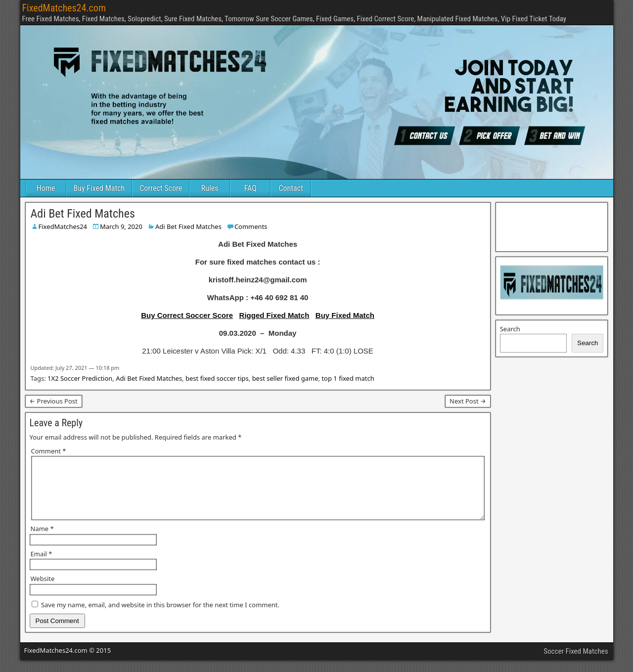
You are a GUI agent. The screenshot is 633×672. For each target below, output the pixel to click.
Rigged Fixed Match (274, 315)
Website (43, 590)
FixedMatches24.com (64, 8)
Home (46, 188)
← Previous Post (54, 401)
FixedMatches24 (63, 226)
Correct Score (161, 188)
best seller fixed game (285, 378)
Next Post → (468, 401)
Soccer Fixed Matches (576, 663)
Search (510, 329)
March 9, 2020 (121, 226)
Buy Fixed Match (99, 188)
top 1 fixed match (348, 378)
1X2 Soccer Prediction (80, 378)
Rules (210, 188)
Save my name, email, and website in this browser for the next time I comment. (160, 617)
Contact (291, 188)
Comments (251, 226)
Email (42, 566)
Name (42, 540)
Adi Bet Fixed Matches (83, 214)
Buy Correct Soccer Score (187, 315)
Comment (49, 451)
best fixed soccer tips (217, 378)
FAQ (250, 188)
